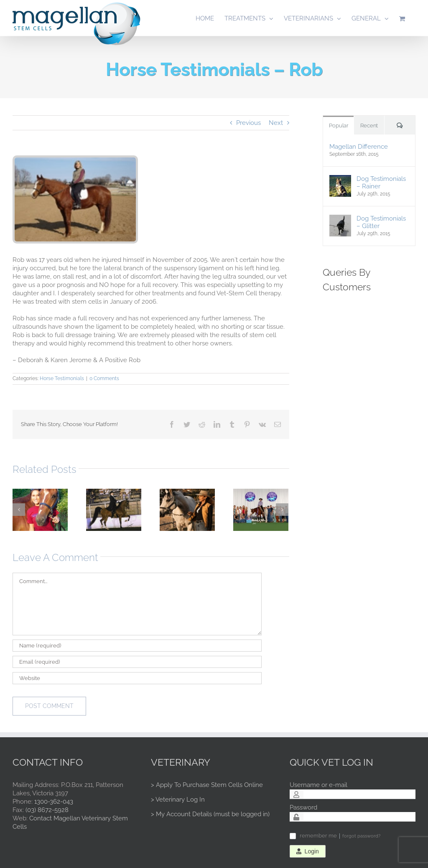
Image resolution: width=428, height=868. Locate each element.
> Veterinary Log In (178, 799)
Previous (248, 123)
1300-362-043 (54, 802)
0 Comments (104, 378)
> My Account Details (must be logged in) (210, 814)
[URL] (137, 678)
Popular (339, 126)
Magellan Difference (359, 147)
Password (303, 807)
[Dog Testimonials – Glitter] (340, 218)
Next (276, 123)
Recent (369, 126)
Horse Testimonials (62, 378)
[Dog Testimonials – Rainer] (340, 179)
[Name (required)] (137, 646)
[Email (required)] (137, 662)
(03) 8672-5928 (47, 810)
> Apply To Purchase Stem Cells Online (207, 785)
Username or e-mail (318, 785)
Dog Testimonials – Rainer (381, 183)
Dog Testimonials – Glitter (381, 222)
